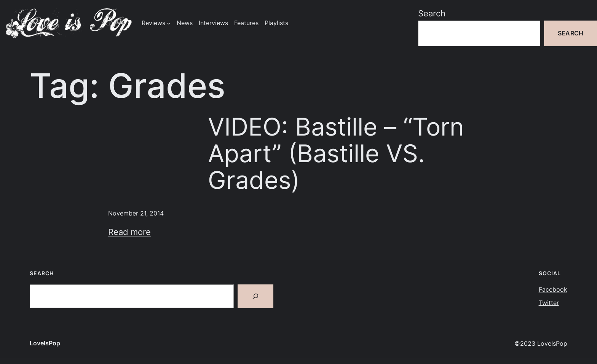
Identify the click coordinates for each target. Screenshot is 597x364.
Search (432, 13)
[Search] (255, 296)
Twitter (549, 303)
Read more (129, 232)
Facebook (553, 290)
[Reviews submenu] (169, 23)
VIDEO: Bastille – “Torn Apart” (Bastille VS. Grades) (336, 153)
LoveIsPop (45, 343)
